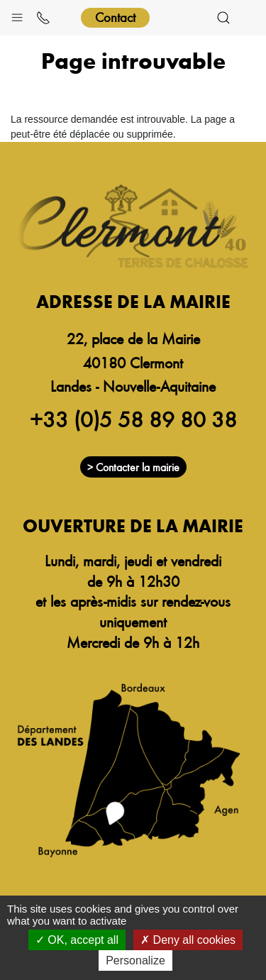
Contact (115, 17)
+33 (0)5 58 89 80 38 (133, 419)
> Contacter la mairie (133, 467)
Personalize (135, 960)
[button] (17, 14)
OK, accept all (77, 940)
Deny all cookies (188, 940)
